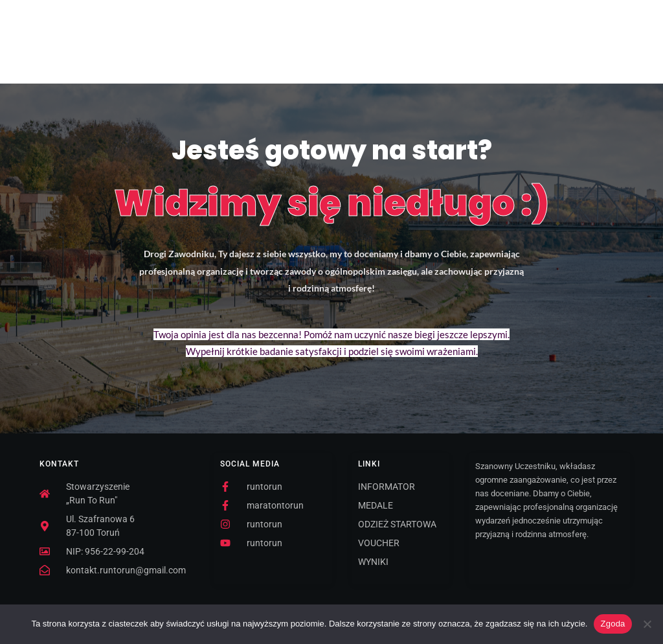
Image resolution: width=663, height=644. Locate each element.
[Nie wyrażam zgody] (647, 624)
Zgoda (612, 624)
